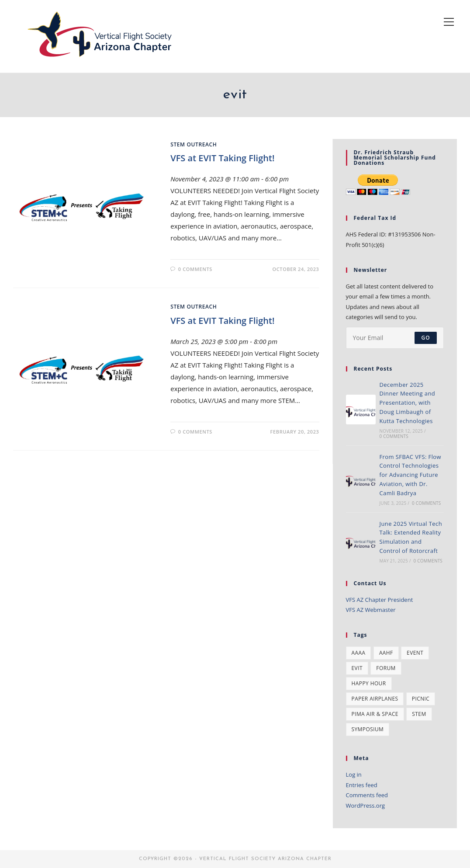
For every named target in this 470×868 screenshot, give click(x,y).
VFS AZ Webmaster (371, 610)
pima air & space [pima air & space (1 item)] (375, 714)
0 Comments (195, 269)
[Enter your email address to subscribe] (395, 338)
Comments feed (367, 795)
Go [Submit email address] (426, 338)
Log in (354, 774)
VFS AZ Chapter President (380, 600)
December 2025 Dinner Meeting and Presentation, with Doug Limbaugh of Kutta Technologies (408, 403)
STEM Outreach (194, 144)
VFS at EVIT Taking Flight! (222, 158)
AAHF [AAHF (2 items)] (386, 653)
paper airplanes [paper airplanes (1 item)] (375, 699)
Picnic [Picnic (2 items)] (421, 699)
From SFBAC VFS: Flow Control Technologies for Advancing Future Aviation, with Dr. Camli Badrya (411, 475)
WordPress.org (366, 806)
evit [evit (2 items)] (357, 668)
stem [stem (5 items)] (419, 714)
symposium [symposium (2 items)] (368, 729)
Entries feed (362, 785)
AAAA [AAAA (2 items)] (359, 653)
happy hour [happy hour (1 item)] (369, 683)
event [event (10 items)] (415, 653)
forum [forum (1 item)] (386, 668)
